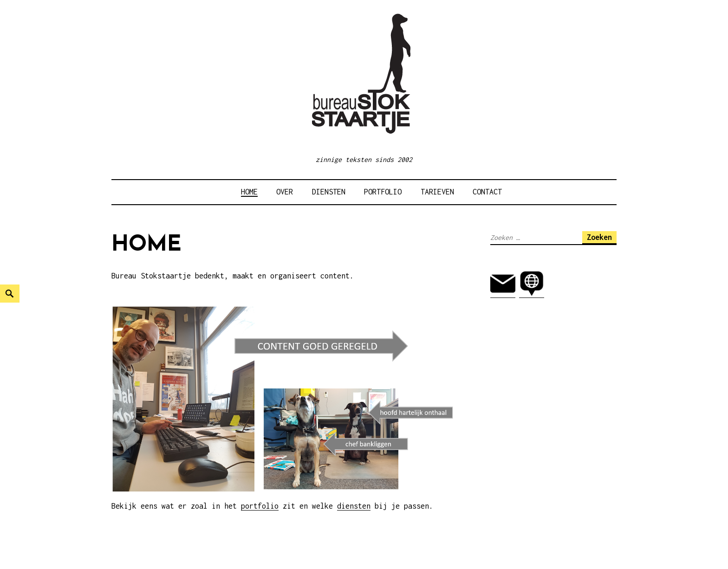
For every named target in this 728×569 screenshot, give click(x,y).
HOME (249, 192)
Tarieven (437, 192)
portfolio (260, 506)
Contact (487, 192)
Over (285, 192)
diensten (354, 506)
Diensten (329, 192)
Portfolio (383, 192)
